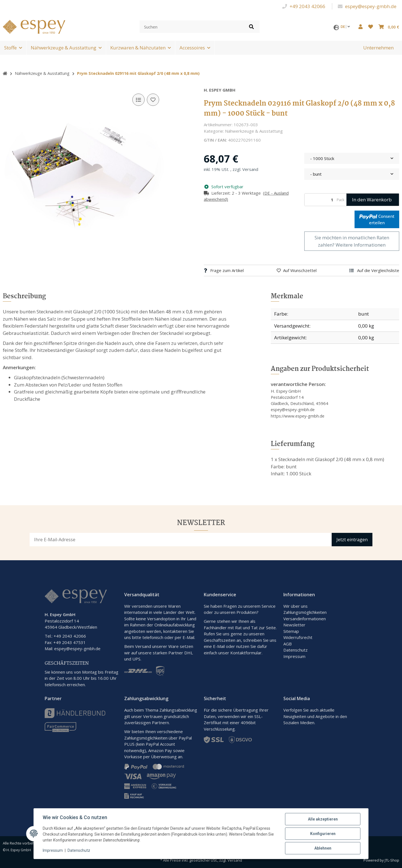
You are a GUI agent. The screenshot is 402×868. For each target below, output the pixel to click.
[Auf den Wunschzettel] (153, 100)
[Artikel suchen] (251, 27)
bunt (363, 314)
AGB (288, 644)
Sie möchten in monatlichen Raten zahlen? (352, 241)
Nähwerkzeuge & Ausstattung (64, 48)
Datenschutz (295, 650)
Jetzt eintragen (352, 540)
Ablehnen (323, 848)
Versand (250, 169)
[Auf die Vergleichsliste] (138, 100)
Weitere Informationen (361, 245)
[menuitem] (378, 48)
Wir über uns (295, 606)
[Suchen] (192, 27)
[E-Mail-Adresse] (181, 540)
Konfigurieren (323, 834)
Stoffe (10, 48)
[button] (361, 27)
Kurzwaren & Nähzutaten (138, 48)
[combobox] (352, 158)
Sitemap (291, 631)
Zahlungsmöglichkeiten (305, 612)
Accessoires (192, 48)
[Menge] (320, 200)
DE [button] (347, 27)
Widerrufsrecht (298, 637)
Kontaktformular (246, 653)
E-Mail (219, 646)
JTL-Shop (392, 860)
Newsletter (294, 625)
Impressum (294, 656)
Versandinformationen (305, 619)
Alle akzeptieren (323, 819)
